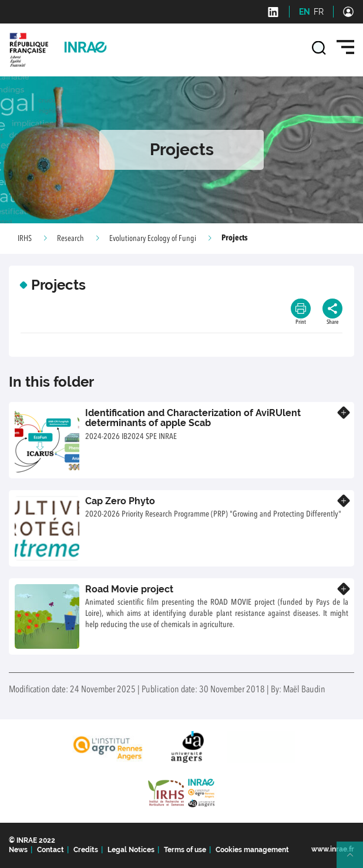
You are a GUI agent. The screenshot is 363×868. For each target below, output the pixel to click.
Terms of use (185, 850)
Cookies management (252, 850)
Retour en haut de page (355, 860)
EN (305, 12)
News (18, 850)
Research (70, 239)
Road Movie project (129, 589)
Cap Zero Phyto (120, 501)
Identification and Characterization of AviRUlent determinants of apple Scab (193, 418)
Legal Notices (131, 850)
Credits (86, 850)
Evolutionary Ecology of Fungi (153, 239)
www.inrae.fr (333, 849)
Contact (51, 850)
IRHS (25, 239)
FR (319, 12)
